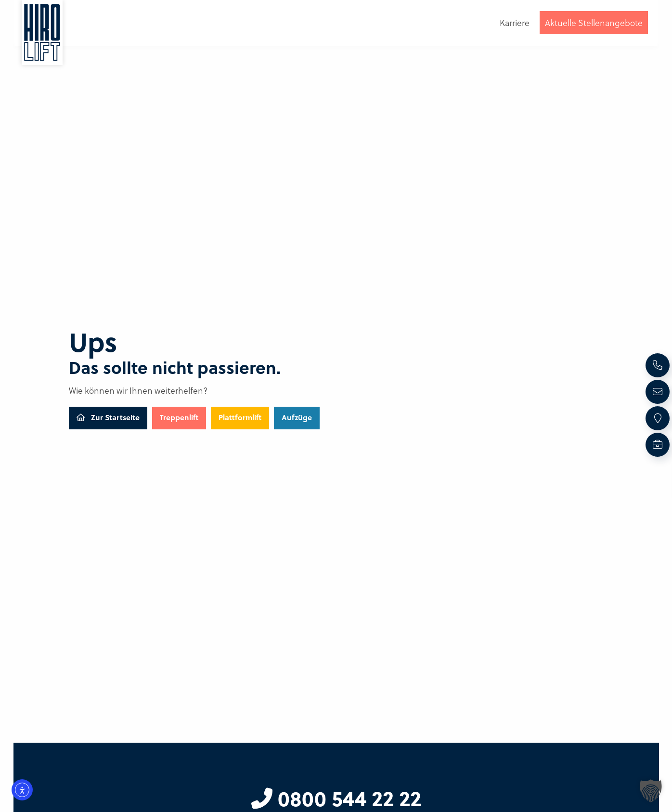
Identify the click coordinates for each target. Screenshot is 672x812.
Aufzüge (297, 417)
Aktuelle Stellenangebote (594, 23)
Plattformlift (240, 417)
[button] (651, 791)
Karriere (515, 23)
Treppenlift (179, 417)
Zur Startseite (108, 417)
